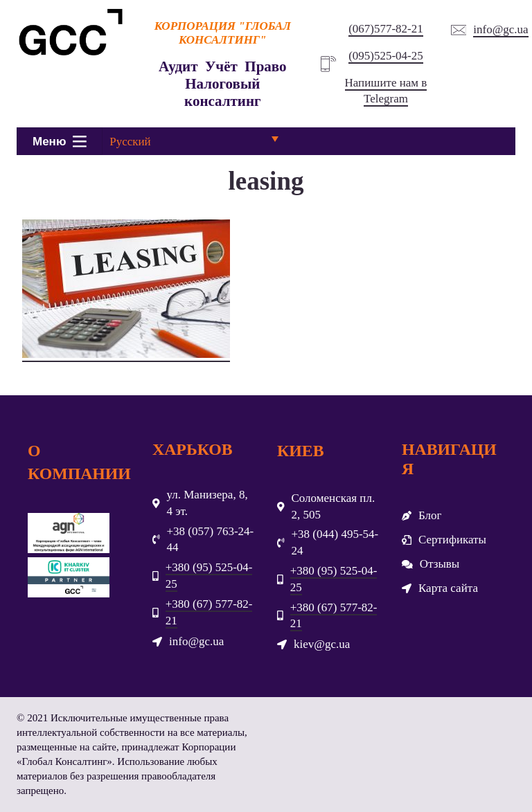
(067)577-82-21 (386, 29)
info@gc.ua (500, 29)
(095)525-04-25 (386, 56)
